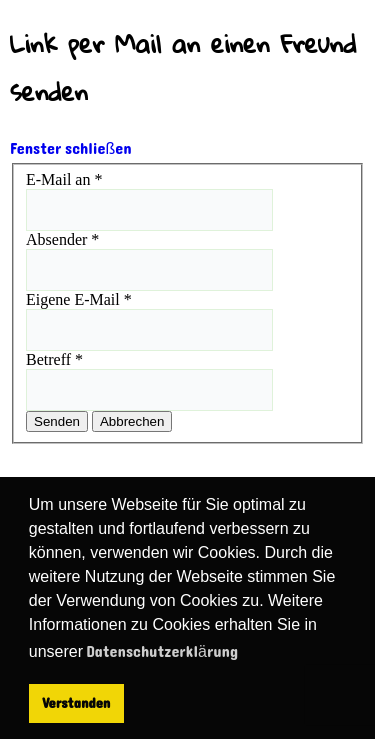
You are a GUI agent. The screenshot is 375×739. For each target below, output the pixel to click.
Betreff (54, 359)
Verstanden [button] (76, 703)
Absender (62, 239)
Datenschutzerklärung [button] (162, 651)
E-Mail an (64, 179)
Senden (57, 421)
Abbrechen (132, 421)
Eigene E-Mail (79, 299)
